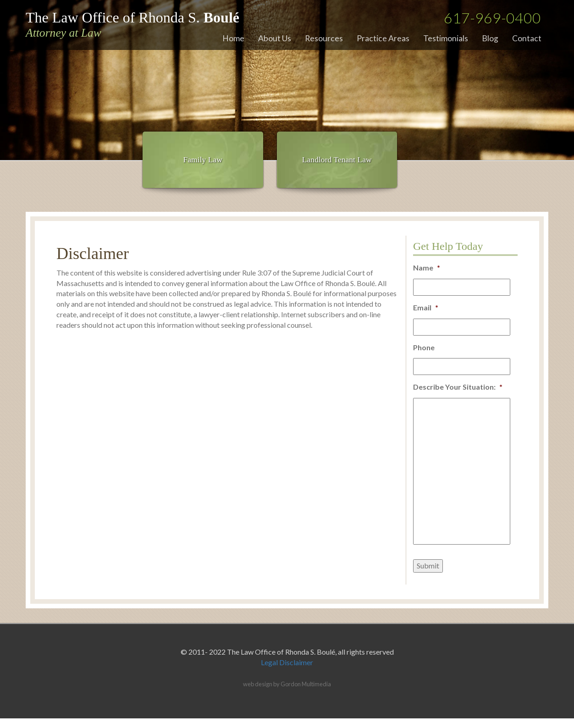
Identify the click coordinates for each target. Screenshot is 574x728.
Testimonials (446, 38)
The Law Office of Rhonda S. (132, 24)
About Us (275, 38)
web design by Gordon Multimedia (287, 684)
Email (426, 307)
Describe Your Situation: (458, 387)
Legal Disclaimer (287, 662)
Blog (490, 38)
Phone (424, 347)
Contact (527, 38)
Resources (324, 38)
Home (233, 38)
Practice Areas (383, 38)
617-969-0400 (492, 18)
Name (427, 267)
